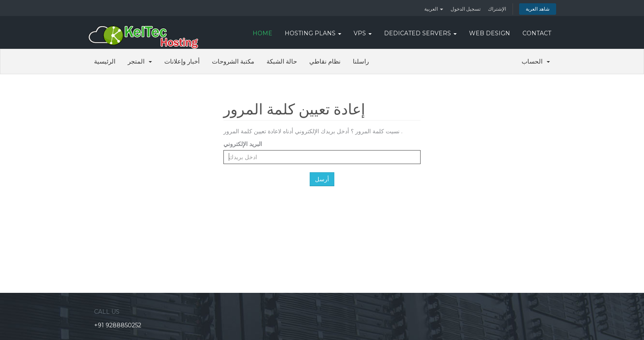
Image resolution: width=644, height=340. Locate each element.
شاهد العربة (538, 9)
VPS (363, 33)
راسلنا (361, 61)
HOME (262, 33)
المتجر (140, 61)
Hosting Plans (313, 33)
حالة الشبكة (282, 61)
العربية (434, 9)
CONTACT (537, 33)
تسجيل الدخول (466, 9)
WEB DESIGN (490, 33)
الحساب (536, 61)
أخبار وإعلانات (182, 61)
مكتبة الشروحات (233, 61)
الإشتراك (497, 9)
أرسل (322, 179)
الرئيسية (105, 61)
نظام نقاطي (325, 61)
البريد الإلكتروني (243, 144)
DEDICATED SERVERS (420, 33)
